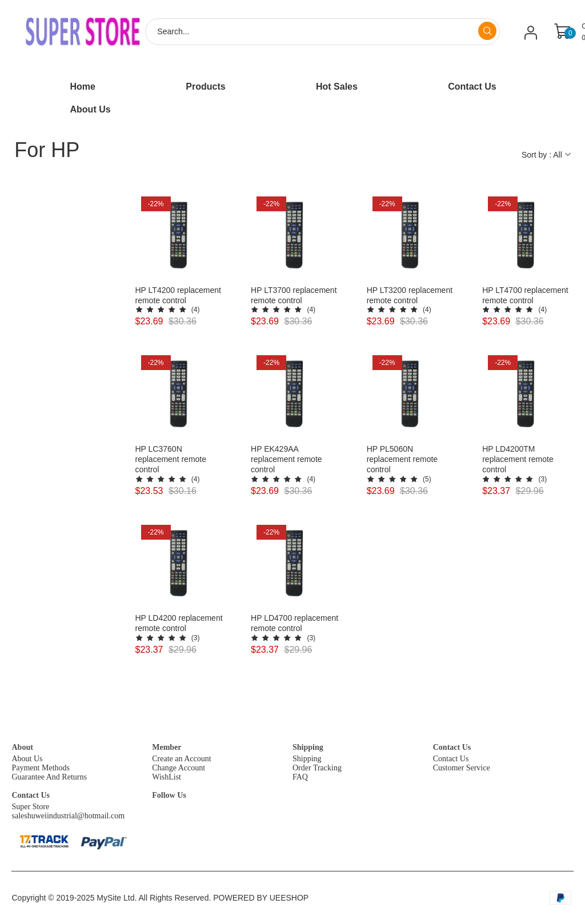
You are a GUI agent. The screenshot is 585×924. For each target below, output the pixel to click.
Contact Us (452, 747)
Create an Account (181, 759)
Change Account (179, 768)
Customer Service (462, 768)
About (22, 747)
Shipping (308, 747)
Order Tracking (317, 768)
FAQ (300, 777)
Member (167, 747)
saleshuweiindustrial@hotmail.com (68, 816)
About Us (27, 759)
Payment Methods (41, 768)
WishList (167, 777)
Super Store (30, 807)
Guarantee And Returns (49, 777)
